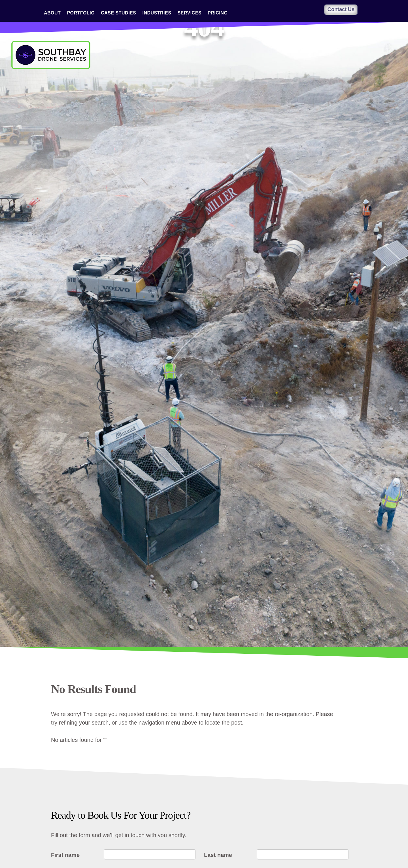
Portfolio (81, 13)
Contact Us (341, 9)
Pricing (218, 13)
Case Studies (118, 13)
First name (65, 855)
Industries (157, 13)
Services (189, 13)
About (52, 13)
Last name (218, 855)
